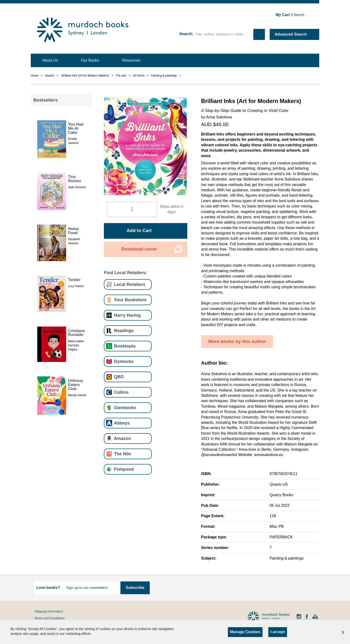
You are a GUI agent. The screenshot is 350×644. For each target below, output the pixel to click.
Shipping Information (49, 611)
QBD (119, 377)
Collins (121, 392)
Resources (131, 60)
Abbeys (122, 423)
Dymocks (124, 361)
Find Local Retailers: (125, 273)
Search (186, 34)
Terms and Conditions (50, 618)
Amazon (122, 438)
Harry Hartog (127, 315)
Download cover (139, 249)
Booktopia (125, 346)
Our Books (90, 60)
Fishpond (124, 469)
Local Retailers (130, 284)
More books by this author (237, 341)
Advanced (291, 34)
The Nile (122, 454)
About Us (50, 60)
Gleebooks (125, 408)
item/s (290, 15)
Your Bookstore (130, 300)
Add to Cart (139, 230)
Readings (124, 331)
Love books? (48, 588)
